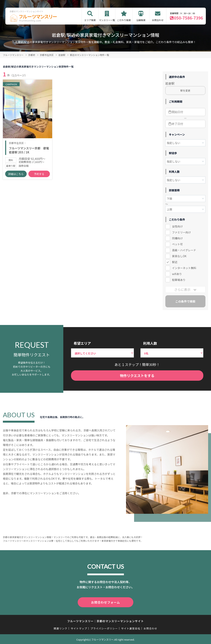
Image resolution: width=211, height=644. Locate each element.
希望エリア (82, 343)
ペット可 (177, 244)
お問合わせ (158, 20)
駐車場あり (179, 280)
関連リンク (61, 628)
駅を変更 (185, 90)
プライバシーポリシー (104, 628)
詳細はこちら (16, 176)
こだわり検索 (124, 20)
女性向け (177, 226)
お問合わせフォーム (105, 602)
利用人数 (150, 343)
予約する (39, 176)
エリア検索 (90, 20)
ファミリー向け (181, 232)
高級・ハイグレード (184, 250)
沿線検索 (141, 20)
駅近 (175, 262)
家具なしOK (179, 256)
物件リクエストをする (137, 376)
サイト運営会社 (131, 628)
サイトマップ (79, 628)
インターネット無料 (184, 268)
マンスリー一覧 (107, 20)
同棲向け (177, 238)
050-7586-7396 (189, 18)
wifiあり (177, 274)
